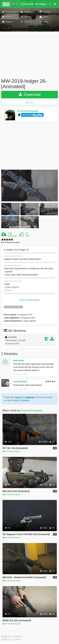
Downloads (12, 236)
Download (30, 95)
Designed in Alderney (12, 636)
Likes (27, 236)
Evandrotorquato (28, 111)
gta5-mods (19, 360)
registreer (30, 397)
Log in (18, 397)
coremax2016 (20, 381)
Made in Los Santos (11, 639)
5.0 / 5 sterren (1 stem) (10, 242)
